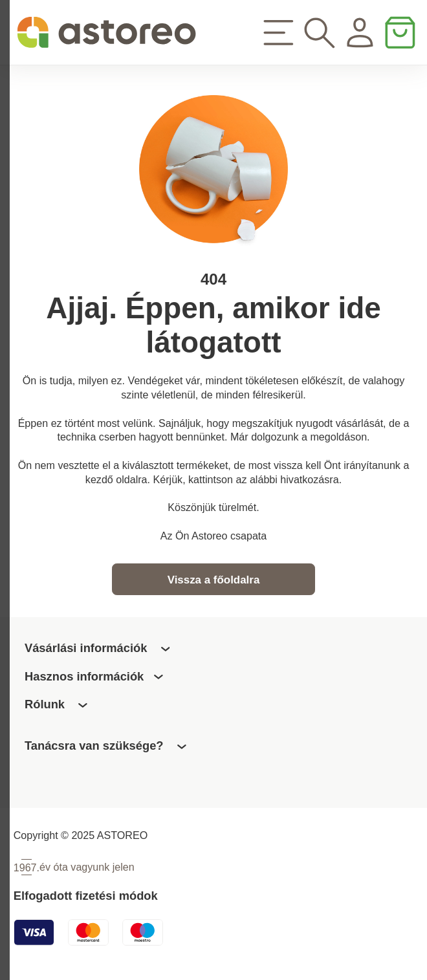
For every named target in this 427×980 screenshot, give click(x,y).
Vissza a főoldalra (214, 583)
